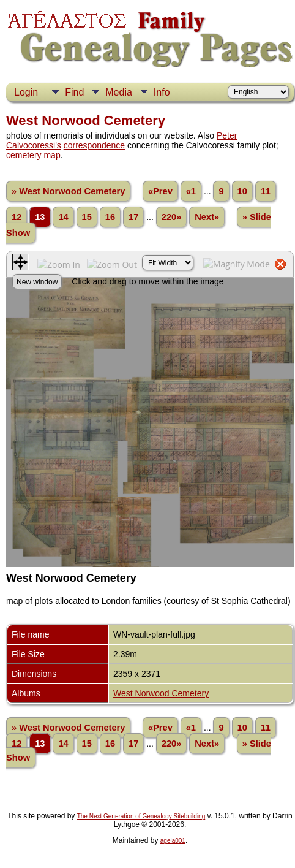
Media (119, 92)
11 (266, 191)
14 (63, 217)
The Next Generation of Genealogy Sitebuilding (141, 816)
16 (110, 217)
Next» (207, 217)
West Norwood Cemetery (161, 693)
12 (17, 217)
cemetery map (33, 155)
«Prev (160, 191)
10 (242, 191)
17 (133, 217)
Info (162, 92)
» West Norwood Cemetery (68, 191)
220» (172, 217)
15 (87, 217)
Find (74, 92)
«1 (191, 191)
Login (26, 92)
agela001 (173, 841)
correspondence (94, 145)
